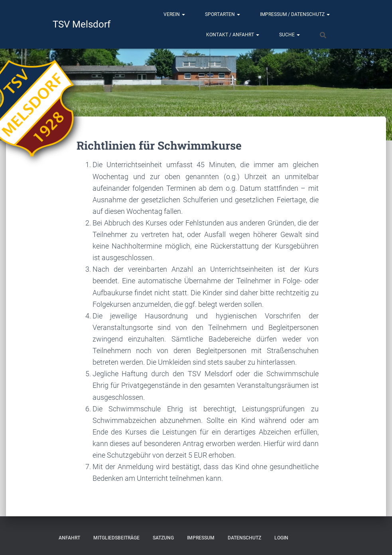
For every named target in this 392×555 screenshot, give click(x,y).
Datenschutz (244, 538)
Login (281, 538)
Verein (174, 14)
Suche (290, 35)
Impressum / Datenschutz (295, 14)
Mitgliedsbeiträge (116, 538)
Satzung (163, 538)
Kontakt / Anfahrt (233, 35)
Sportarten (223, 14)
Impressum (201, 538)
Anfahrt (69, 538)
